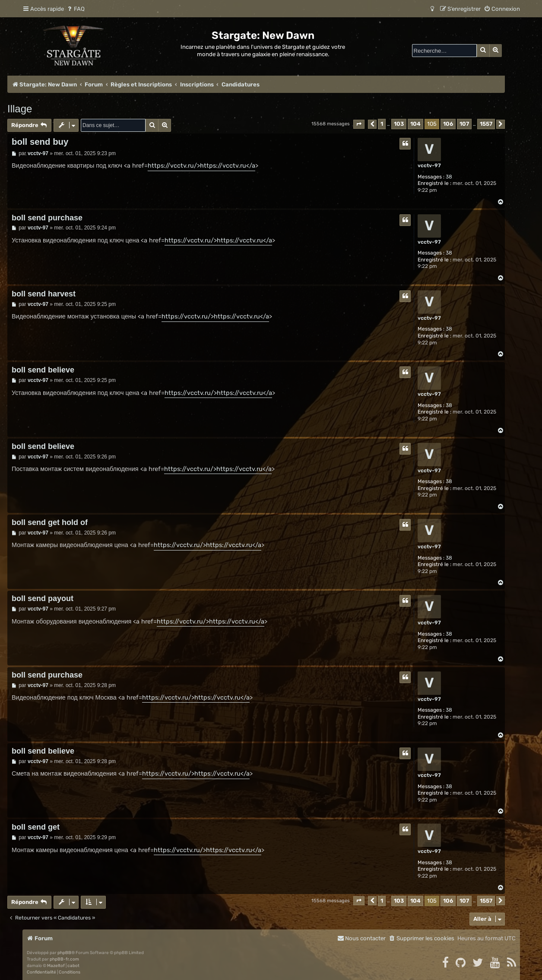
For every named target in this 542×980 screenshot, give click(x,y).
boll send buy (40, 142)
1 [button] (382, 124)
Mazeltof (56, 966)
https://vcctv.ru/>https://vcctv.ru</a (201, 166)
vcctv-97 (429, 165)
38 (449, 177)
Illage (20, 109)
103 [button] (399, 124)
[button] (359, 124)
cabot (73, 966)
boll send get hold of (50, 522)
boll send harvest (44, 294)
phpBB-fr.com (64, 959)
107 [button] (464, 124)
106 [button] (448, 124)
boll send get (36, 827)
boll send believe (43, 370)
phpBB (64, 953)
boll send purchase (47, 218)
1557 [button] (486, 124)
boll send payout (43, 598)
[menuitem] (75, 9)
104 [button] (415, 124)
